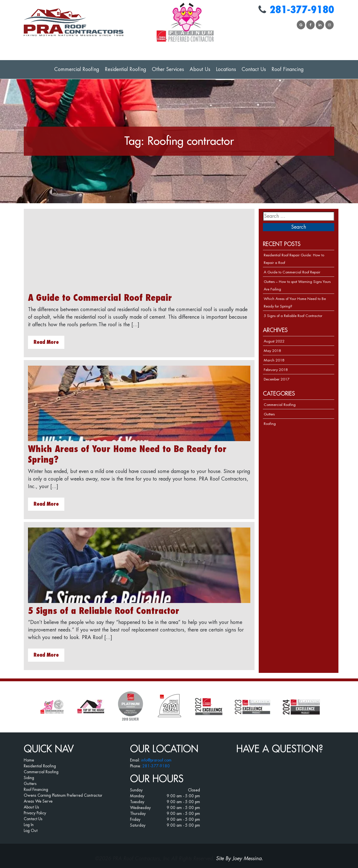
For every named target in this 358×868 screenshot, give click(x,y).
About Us (200, 69)
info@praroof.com (156, 760)
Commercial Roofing (77, 69)
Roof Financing (288, 69)
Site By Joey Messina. (240, 858)
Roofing (270, 424)
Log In (29, 825)
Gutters (269, 414)
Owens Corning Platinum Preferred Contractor (63, 795)
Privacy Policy (35, 813)
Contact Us (254, 69)
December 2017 (277, 379)
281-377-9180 (302, 10)
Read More (46, 342)
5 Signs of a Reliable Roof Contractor (104, 611)
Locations (226, 69)
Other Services (168, 69)
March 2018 (274, 360)
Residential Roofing (126, 69)
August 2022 (274, 341)
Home (29, 760)
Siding (29, 778)
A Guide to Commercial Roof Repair (100, 298)
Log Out (31, 831)
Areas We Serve (38, 801)
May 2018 (272, 351)
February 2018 (276, 370)
